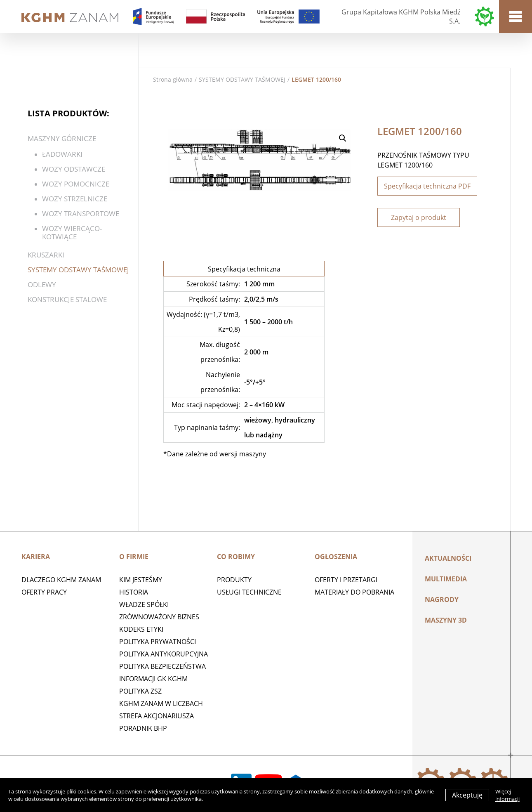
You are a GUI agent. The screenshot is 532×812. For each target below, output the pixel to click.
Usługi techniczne (249, 592)
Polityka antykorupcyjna (164, 654)
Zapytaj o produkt (419, 217)
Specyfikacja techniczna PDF (427, 186)
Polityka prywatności (158, 642)
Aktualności (448, 558)
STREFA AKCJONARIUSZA (157, 716)
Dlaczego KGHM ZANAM (61, 580)
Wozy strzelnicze (75, 199)
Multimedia (446, 579)
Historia (134, 592)
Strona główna (173, 79)
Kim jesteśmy (141, 580)
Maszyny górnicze (62, 138)
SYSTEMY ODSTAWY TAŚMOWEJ (242, 79)
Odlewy (42, 284)
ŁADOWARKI (62, 154)
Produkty (234, 580)
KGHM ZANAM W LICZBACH (161, 703)
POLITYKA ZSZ (140, 691)
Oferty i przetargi (346, 580)
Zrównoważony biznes (159, 617)
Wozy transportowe (81, 214)
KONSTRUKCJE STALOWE (67, 299)
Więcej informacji (507, 795)
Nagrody (442, 600)
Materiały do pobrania (354, 592)
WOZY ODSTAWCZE (74, 169)
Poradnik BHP (143, 728)
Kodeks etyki (141, 629)
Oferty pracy (44, 592)
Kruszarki (46, 255)
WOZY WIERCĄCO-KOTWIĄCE (72, 233)
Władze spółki (144, 604)
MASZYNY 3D (446, 620)
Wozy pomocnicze (76, 184)
